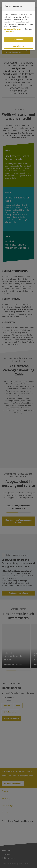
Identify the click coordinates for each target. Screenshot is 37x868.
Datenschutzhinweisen (12, 29)
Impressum (10, 32)
